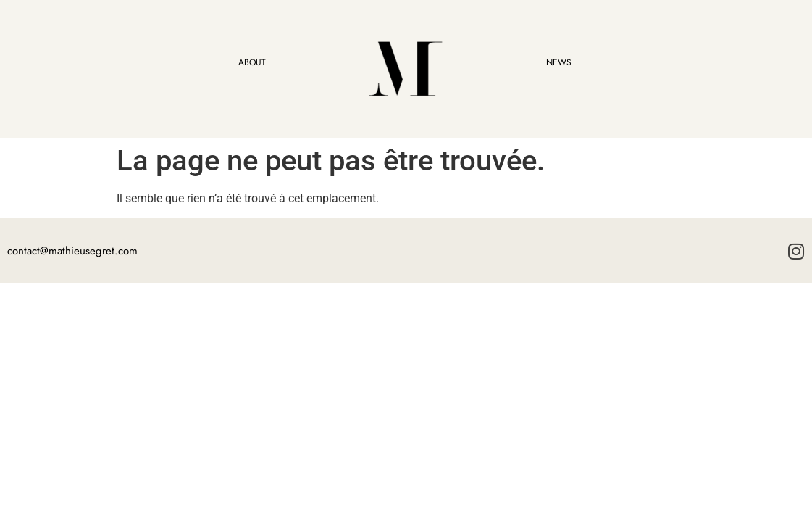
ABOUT (252, 62)
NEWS (559, 62)
